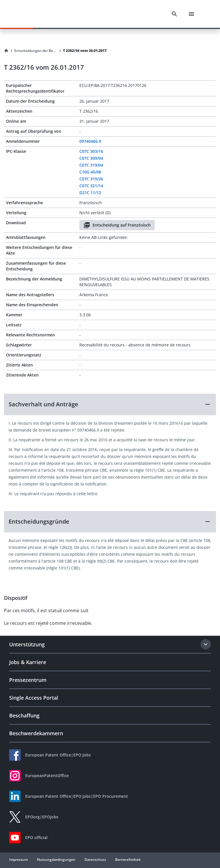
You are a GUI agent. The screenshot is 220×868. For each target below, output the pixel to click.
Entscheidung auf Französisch (117, 225)
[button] (110, 404)
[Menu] (191, 14)
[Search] (174, 14)
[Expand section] (206, 644)
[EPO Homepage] (36, 14)
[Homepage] (6, 51)
